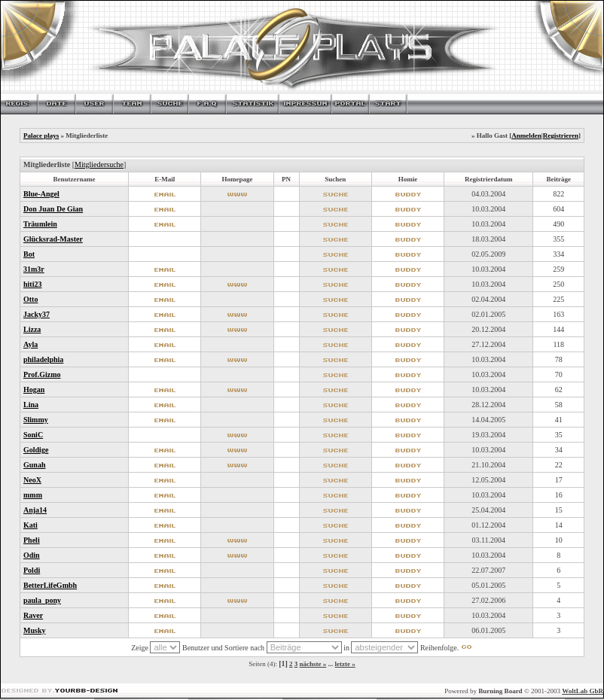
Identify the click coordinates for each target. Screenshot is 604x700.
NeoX (32, 480)
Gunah (34, 465)
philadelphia (43, 359)
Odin (32, 555)
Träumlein (40, 224)
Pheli (32, 540)
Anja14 (35, 510)
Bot (29, 254)
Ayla (31, 344)
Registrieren (561, 135)
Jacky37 (37, 314)
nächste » (313, 664)
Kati (31, 525)
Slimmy (36, 420)
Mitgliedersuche (99, 164)
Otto (31, 299)
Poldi (32, 570)
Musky (34, 630)
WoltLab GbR (583, 691)
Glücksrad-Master (53, 239)
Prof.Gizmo (42, 374)
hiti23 (32, 284)
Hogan (34, 390)
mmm (33, 495)
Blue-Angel (41, 194)
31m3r (34, 269)
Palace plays (41, 135)
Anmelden (526, 135)
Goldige (36, 450)
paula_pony (42, 600)
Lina (31, 405)
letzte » (345, 664)
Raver (33, 615)
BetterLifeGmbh (50, 585)
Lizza (32, 329)
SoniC (33, 435)
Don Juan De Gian (53, 209)
